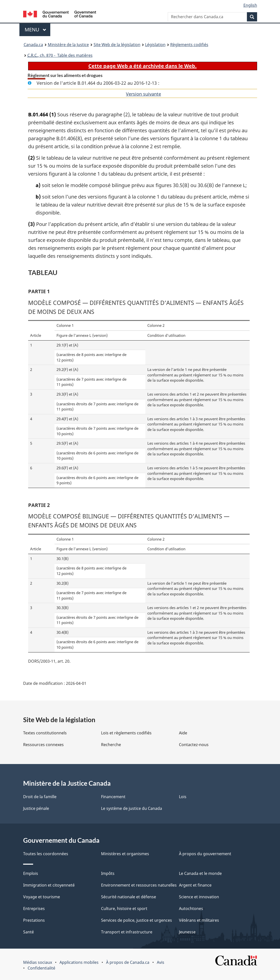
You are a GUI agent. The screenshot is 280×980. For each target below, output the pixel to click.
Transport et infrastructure (127, 932)
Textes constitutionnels (45, 733)
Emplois (31, 873)
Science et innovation (199, 897)
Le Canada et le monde (200, 873)
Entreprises (34, 909)
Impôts (108, 873)
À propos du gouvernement (205, 854)
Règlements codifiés (189, 45)
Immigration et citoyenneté (49, 885)
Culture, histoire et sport (124, 909)
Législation (155, 45)
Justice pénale (36, 808)
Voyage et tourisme (42, 897)
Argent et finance (195, 885)
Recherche (111, 745)
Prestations (34, 920)
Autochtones (191, 909)
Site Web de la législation (117, 45)
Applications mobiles (79, 962)
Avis (161, 962)
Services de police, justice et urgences (137, 920)
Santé (28, 932)
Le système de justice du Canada (132, 808)
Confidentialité (41, 968)
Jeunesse (187, 932)
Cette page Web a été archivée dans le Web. (142, 66)
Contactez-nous (194, 745)
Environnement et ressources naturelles (139, 885)
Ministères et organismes (125, 854)
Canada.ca (33, 45)
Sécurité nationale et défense (129, 897)
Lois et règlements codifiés (126, 733)
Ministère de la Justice (68, 45)
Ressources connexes (43, 745)
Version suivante (143, 94)
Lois (183, 797)
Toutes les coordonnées (46, 854)
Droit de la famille (40, 797)
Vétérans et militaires (199, 920)
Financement (113, 797)
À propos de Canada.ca (128, 962)
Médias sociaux (38, 962)
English (250, 5)
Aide (183, 733)
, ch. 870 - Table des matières (60, 55)
